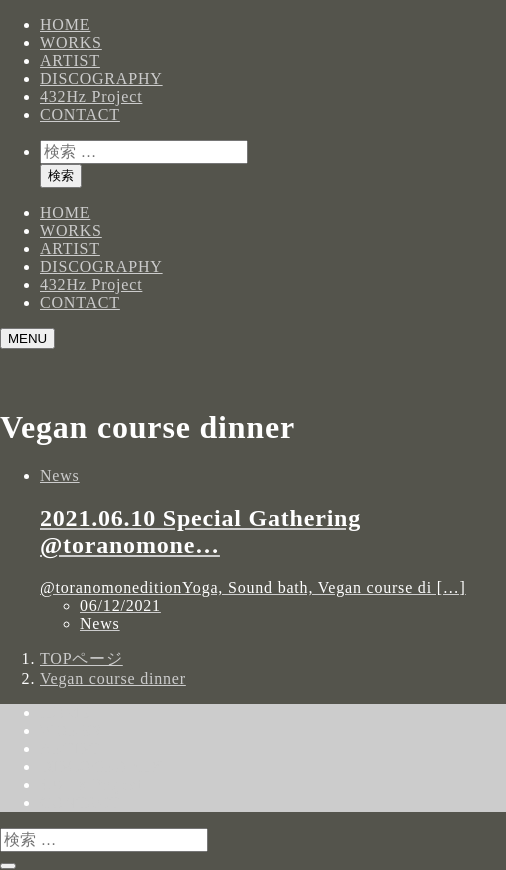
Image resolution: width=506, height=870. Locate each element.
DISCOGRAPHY (101, 78)
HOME (65, 24)
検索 (61, 175)
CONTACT (80, 114)
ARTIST (70, 60)
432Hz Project (91, 96)
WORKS (71, 42)
